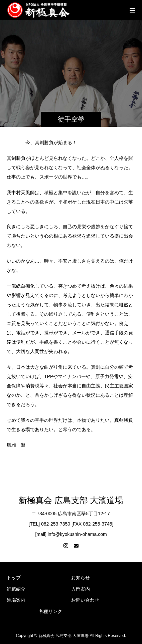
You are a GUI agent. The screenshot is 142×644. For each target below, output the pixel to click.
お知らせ (81, 578)
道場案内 (16, 600)
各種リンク (50, 611)
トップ (14, 578)
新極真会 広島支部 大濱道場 (71, 500)
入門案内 (81, 589)
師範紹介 (16, 589)
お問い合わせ (85, 600)
